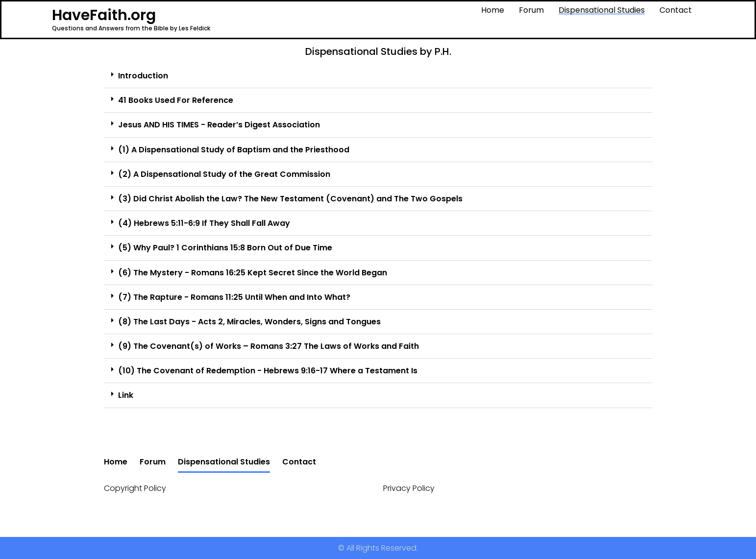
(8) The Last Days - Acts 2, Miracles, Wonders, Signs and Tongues (249, 322)
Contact (676, 10)
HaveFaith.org (104, 15)
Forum (531, 10)
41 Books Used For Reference (176, 100)
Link (126, 395)
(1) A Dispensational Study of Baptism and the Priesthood (234, 150)
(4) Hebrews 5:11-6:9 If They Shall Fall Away (204, 223)
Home (493, 10)
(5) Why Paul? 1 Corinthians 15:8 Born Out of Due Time (225, 248)
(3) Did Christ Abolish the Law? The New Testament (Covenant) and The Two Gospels (290, 199)
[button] (378, 76)
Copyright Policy (135, 488)
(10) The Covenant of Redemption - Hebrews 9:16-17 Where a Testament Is (268, 371)
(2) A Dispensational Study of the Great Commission (224, 174)
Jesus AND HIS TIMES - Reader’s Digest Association (219, 125)
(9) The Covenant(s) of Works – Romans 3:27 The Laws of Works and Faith (268, 346)
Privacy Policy (409, 488)
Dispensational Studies (602, 10)
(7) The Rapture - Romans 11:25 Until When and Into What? (234, 297)
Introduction (143, 76)
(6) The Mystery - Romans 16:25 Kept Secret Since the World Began (253, 273)
